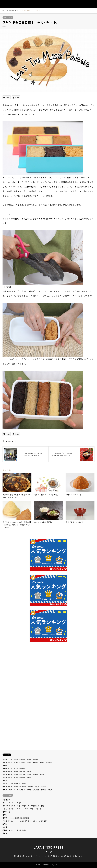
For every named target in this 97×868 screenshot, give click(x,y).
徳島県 (10, 771)
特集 (4, 830)
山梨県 (11, 784)
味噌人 (5, 815)
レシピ (5, 809)
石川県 (16, 768)
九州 (4, 762)
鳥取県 (35, 759)
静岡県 (29, 777)
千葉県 (10, 790)
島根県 (23, 759)
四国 (4, 771)
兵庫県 (16, 787)
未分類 (5, 827)
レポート (14, 803)
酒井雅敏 (19, 818)
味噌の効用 (24, 821)
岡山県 (16, 759)
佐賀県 (10, 762)
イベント (6, 803)
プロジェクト (12, 830)
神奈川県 (36, 790)
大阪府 (31, 787)
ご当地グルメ (7, 800)
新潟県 (18, 784)
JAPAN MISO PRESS (48, 847)
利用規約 (53, 856)
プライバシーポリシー (40, 856)
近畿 (4, 787)
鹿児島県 (49, 762)
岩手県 (23, 774)
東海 (4, 777)
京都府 (10, 787)
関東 (4, 790)
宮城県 (10, 774)
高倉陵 (27, 818)
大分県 (16, 762)
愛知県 (23, 777)
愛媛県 (16, 771)
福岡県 (35, 762)
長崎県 (42, 762)
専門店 (5, 824)
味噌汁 (32, 809)
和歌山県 (23, 787)
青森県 (42, 774)
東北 (4, 774)
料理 (25, 830)
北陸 (4, 768)
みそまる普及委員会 (64, 856)
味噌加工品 (35, 806)
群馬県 (43, 790)
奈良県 (37, 787)
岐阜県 (16, 777)
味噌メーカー (7, 812)
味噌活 (5, 818)
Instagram (51, 852)
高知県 (29, 771)
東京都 (23, 790)
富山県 (10, 768)
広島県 (29, 759)
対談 (20, 830)
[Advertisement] (48, 678)
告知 (20, 803)
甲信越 (5, 784)
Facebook (46, 852)
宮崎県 (23, 762)
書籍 (42, 806)
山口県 (10, 759)
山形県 (16, 774)
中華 (26, 809)
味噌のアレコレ (8, 17)
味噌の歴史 (33, 821)
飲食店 (5, 833)
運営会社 (17, 856)
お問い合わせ (26, 856)
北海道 (5, 765)
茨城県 (50, 790)
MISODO (12, 818)
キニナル (6, 806)
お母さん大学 (78, 856)
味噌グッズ (26, 806)
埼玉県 (16, 790)
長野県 (24, 784)
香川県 (23, 771)
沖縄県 (5, 780)
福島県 (29, 774)
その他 (13, 806)
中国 (4, 759)
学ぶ (4, 821)
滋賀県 (43, 787)
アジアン (12, 809)
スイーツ (20, 809)
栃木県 (29, 790)
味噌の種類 (43, 821)
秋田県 (35, 774)
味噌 (18, 806)
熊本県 (29, 762)
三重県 (10, 777)
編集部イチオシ (11, 441)
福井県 (23, 768)
